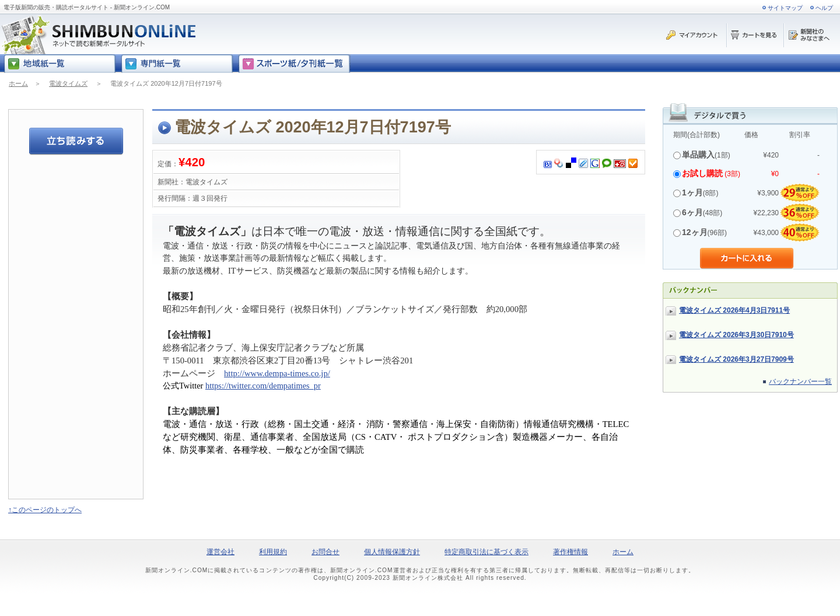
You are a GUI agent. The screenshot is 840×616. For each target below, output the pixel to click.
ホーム (18, 83)
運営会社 (220, 552)
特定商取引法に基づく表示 (487, 552)
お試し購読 (702, 173)
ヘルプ (824, 8)
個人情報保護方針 (392, 552)
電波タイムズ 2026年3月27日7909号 (736, 359)
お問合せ (325, 552)
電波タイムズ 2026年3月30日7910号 (736, 335)
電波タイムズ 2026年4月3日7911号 (734, 310)
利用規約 (273, 552)
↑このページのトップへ (45, 510)
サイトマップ (785, 8)
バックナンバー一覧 (800, 381)
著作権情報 (570, 552)
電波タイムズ (68, 83)
